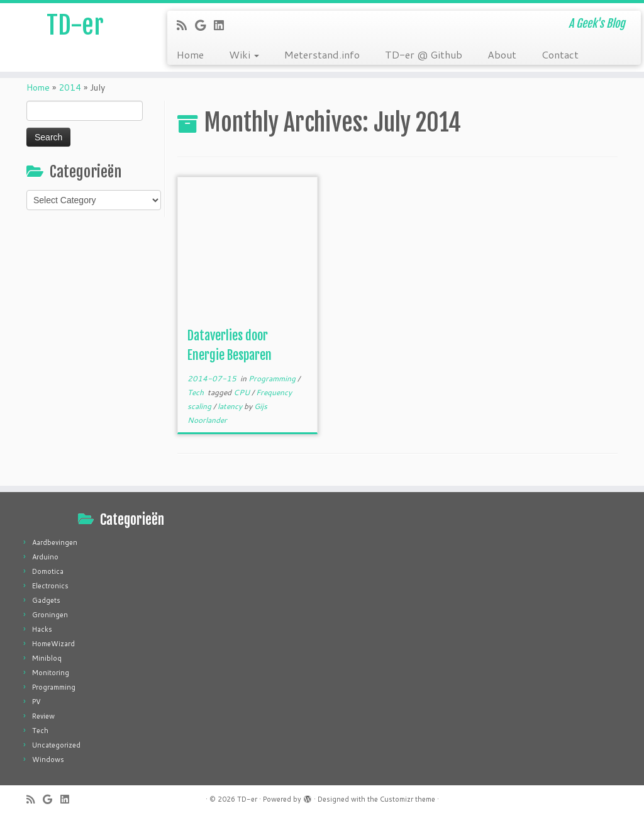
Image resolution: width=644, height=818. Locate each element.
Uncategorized (56, 745)
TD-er (75, 25)
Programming (273, 378)
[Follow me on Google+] (204, 25)
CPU (242, 392)
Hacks (42, 629)
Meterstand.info (322, 54)
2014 (70, 87)
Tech (197, 392)
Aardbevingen (55, 542)
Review (43, 716)
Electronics (50, 586)
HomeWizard (53, 644)
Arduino (45, 557)
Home (190, 54)
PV (36, 702)
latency (231, 406)
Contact (560, 54)
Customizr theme (408, 799)
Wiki (244, 54)
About (502, 54)
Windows (48, 759)
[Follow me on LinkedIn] (223, 25)
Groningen (50, 615)
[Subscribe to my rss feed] (186, 25)
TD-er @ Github (424, 54)
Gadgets (46, 600)
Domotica (48, 571)
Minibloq (47, 658)
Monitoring (51, 673)
